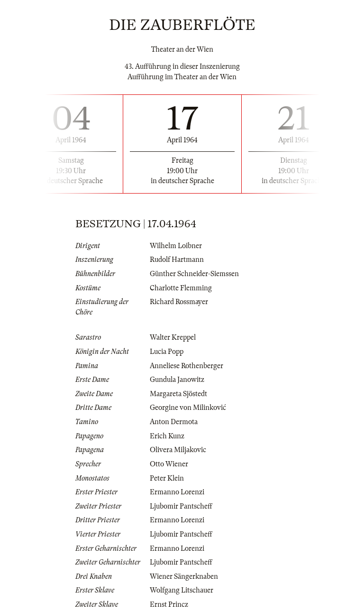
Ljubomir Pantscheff (181, 506)
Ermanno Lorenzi (177, 492)
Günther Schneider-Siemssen (194, 274)
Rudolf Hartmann (177, 260)
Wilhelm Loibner (176, 246)
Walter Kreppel (173, 337)
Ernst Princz (169, 604)
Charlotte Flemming (181, 288)
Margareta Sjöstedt (178, 394)
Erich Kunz (167, 436)
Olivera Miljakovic (178, 450)
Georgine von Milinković (188, 408)
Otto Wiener (169, 464)
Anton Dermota (174, 422)
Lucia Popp (167, 352)
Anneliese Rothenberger (187, 366)
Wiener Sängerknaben (184, 576)
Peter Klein (167, 478)
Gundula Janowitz (177, 380)
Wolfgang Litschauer (182, 590)
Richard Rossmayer (179, 302)
